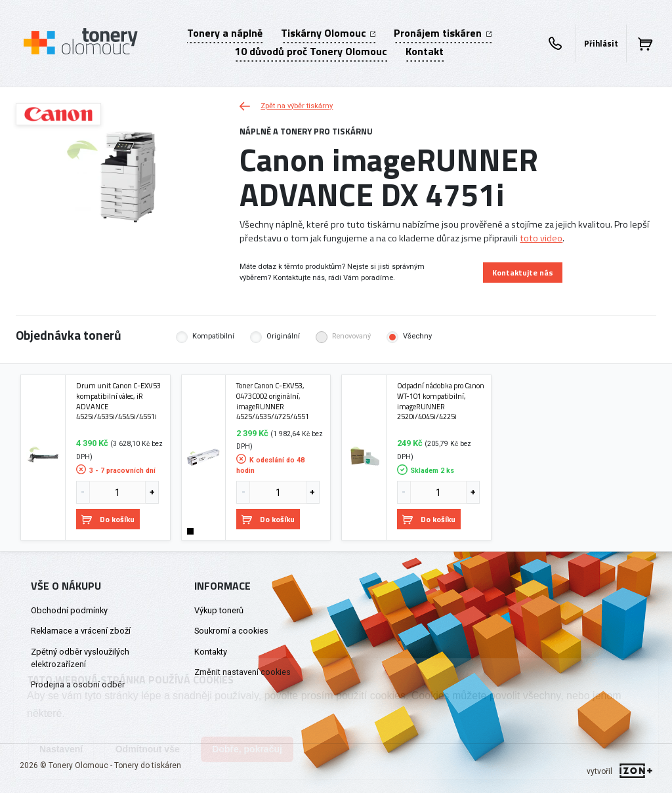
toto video (541, 238)
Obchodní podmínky (69, 610)
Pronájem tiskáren (442, 33)
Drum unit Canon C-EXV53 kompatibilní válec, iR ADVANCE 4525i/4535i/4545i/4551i (118, 401)
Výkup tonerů (219, 610)
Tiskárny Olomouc (328, 33)
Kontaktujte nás (523, 273)
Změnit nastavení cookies (242, 672)
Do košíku (108, 519)
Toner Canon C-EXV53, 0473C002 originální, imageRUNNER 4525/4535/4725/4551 (273, 401)
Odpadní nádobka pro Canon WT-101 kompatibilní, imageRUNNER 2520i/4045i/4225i (441, 401)
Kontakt (425, 51)
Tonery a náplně (225, 33)
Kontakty (211, 652)
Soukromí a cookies (231, 631)
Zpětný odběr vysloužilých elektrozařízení (80, 658)
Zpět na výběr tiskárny (286, 106)
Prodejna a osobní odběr (78, 684)
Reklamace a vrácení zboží (81, 631)
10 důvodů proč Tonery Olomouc (311, 51)
